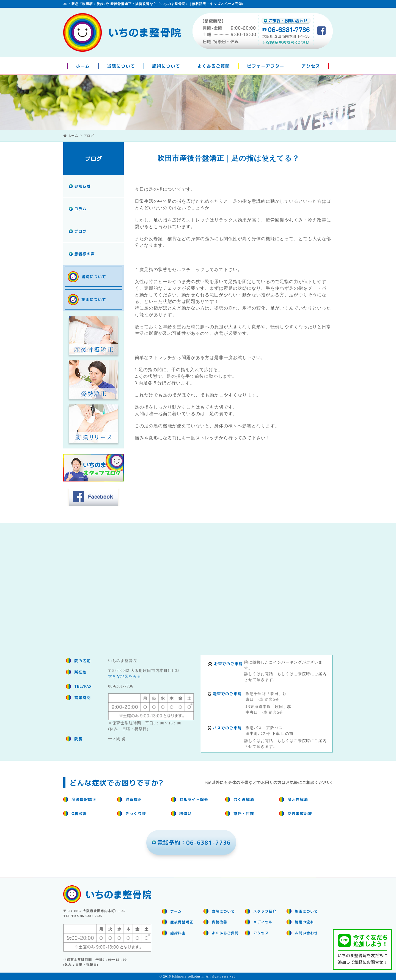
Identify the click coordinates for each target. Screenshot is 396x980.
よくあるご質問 (214, 66)
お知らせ (82, 186)
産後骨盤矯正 (182, 922)
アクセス (311, 66)
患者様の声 (85, 254)
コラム (80, 209)
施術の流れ (304, 922)
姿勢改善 (219, 922)
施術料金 (178, 933)
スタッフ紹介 (265, 911)
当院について (121, 66)
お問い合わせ (306, 933)
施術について (166, 66)
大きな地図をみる (125, 676)
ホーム (83, 66)
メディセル (263, 922)
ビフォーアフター (266, 66)
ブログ (80, 231)
